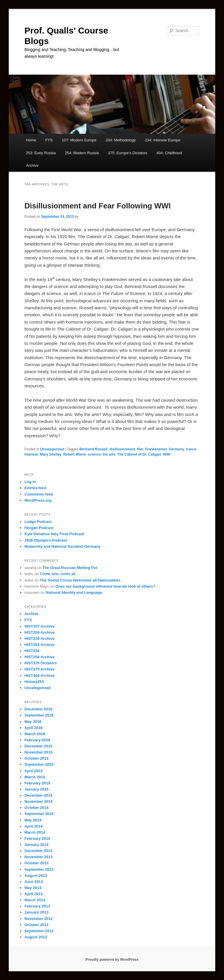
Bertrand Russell (93, 449)
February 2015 (37, 783)
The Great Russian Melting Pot (70, 568)
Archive (32, 165)
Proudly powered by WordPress (112, 960)
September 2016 (39, 715)
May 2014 (33, 820)
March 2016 (35, 734)
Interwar (31, 454)
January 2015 (36, 789)
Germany (176, 449)
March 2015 (35, 777)
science (94, 454)
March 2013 (35, 900)
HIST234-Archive (40, 639)
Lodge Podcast (38, 522)
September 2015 (39, 764)
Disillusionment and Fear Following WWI (98, 206)
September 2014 (39, 814)
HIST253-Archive (40, 645)
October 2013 (36, 863)
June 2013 (34, 882)
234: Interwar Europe (163, 140)
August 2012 (36, 937)
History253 (34, 682)
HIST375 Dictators (41, 663)
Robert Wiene (75, 454)
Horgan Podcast (39, 528)
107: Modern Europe (79, 140)
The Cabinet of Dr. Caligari (139, 454)
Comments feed (39, 494)
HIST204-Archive (40, 632)
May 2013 (33, 888)
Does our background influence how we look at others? (105, 586)
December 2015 (38, 746)
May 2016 (33, 722)
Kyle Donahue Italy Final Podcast (54, 534)
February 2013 (37, 906)
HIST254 (32, 651)
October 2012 (36, 925)
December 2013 (38, 851)
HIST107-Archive (40, 626)
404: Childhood (169, 153)
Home (31, 140)
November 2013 (38, 857)
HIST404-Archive (40, 676)
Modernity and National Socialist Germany (63, 546)
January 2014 (36, 845)
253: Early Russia (41, 153)
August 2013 (36, 875)
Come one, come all (58, 574)
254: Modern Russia (82, 153)
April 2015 (34, 771)
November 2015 (38, 752)
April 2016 (34, 728)
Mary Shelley (51, 454)
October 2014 (36, 808)
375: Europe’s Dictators (128, 153)
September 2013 (39, 869)
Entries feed (35, 488)
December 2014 (38, 795)
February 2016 (37, 740)
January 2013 (36, 912)
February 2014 (37, 838)
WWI (167, 454)
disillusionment (122, 449)
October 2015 (36, 758)
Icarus (191, 449)
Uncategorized (52, 449)
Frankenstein (156, 449)
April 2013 (34, 894)
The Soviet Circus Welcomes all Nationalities (80, 580)
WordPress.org (38, 500)
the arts (109, 454)
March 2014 (35, 832)
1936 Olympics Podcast (46, 540)
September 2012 (39, 931)
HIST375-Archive (40, 669)
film (140, 449)
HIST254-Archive (40, 657)
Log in (30, 482)
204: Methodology (121, 140)
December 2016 (38, 709)
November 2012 (38, 919)
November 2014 (38, 801)
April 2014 (34, 826)
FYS (49, 140)
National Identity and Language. (74, 592)
